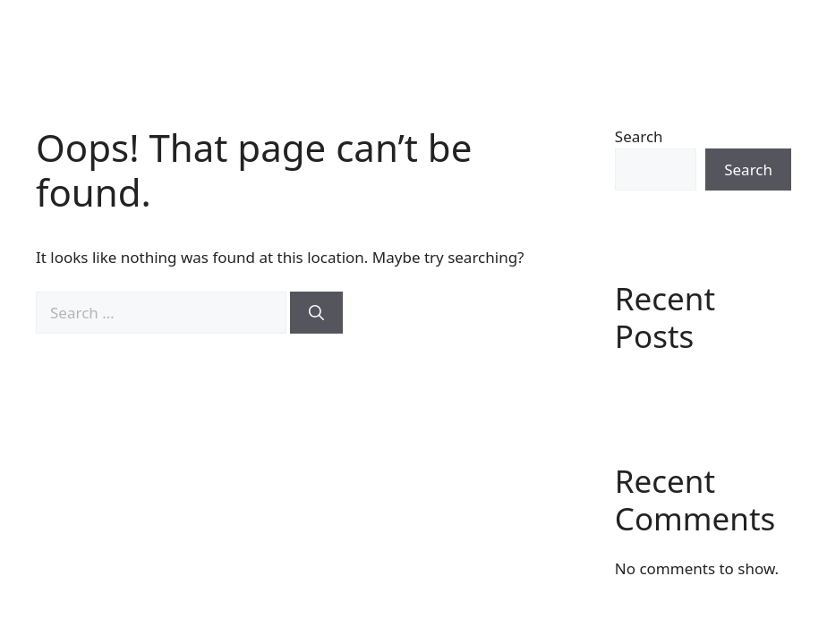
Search (639, 136)
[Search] (316, 313)
